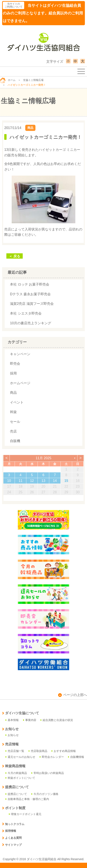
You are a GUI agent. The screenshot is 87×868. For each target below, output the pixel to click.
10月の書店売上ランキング (31, 323)
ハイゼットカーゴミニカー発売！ (46, 137)
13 (43, 481)
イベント (17, 402)
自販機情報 (76, 757)
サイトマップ (12, 845)
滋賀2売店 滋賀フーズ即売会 (32, 304)
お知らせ (12, 735)
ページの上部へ (73, 695)
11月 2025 (43, 458)
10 (9, 481)
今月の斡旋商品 (16, 773)
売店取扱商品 (38, 751)
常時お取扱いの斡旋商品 (48, 773)
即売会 (15, 364)
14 (55, 481)
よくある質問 (12, 838)
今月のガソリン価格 (45, 794)
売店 (13, 431)
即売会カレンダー (52, 757)
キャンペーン (20, 354)
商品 (30, 128)
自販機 (15, 441)
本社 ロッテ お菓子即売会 (30, 284)
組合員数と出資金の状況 (57, 720)
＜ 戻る (14, 256)
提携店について (16, 794)
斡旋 (13, 412)
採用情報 (9, 831)
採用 (13, 373)
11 (21, 481)
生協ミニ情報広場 (33, 80)
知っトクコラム (13, 824)
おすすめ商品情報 (64, 751)
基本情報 (12, 720)
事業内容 (30, 720)
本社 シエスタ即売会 (26, 313)
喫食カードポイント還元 (25, 814)
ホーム (8, 80)
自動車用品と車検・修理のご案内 (27, 799)
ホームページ (20, 383)
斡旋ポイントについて (20, 778)
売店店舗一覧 (15, 751)
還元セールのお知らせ (20, 757)
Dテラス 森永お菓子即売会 (30, 294)
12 (32, 481)
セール (15, 422)
